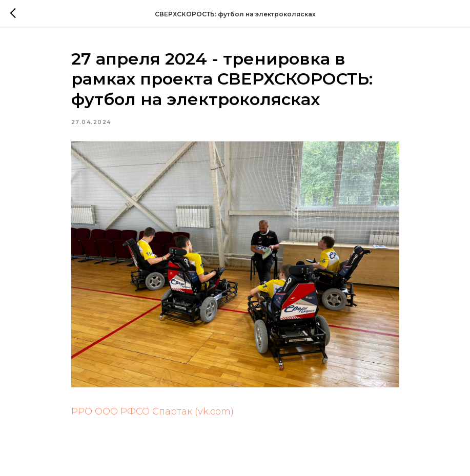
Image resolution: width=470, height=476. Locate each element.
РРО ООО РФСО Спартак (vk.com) (152, 411)
